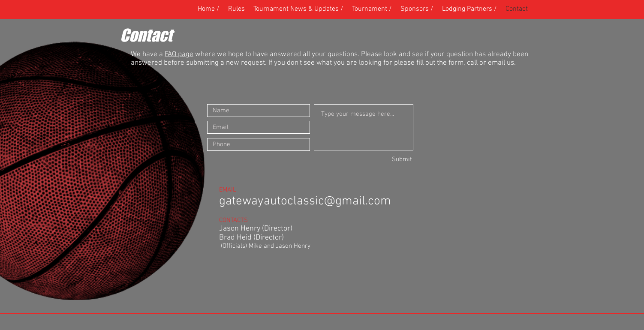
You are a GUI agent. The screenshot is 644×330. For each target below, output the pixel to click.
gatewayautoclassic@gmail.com (305, 201)
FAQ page (179, 54)
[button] (372, 9)
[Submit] (382, 159)
